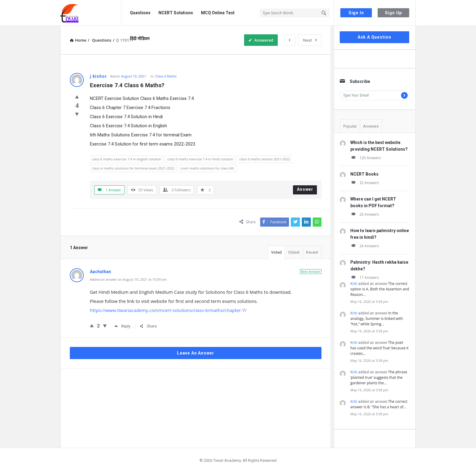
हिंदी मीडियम (140, 39)
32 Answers (365, 183)
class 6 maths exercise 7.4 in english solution (127, 159)
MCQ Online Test (218, 13)
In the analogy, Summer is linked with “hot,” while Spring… (377, 319)
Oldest (294, 252)
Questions (140, 13)
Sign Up (394, 13)
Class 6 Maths (166, 76)
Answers (371, 126)
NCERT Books (364, 174)
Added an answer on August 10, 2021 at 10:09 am (128, 279)
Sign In (356, 13)
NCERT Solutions (176, 13)
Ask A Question (374, 37)
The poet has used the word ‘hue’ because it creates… (379, 348)
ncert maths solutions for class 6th (207, 168)
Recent (312, 252)
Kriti (354, 284)
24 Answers (365, 246)
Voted (276, 252)
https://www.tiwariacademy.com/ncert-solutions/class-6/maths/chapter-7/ (168, 310)
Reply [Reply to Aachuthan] (123, 326)
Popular (350, 126)
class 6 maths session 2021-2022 (265, 159)
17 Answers (365, 278)
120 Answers (366, 158)
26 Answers (365, 214)
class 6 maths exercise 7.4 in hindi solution (200, 159)
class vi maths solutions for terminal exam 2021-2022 (133, 168)
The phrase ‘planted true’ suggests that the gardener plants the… (379, 377)
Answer (305, 189)
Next (310, 40)
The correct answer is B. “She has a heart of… (379, 404)
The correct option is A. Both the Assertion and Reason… (380, 289)
